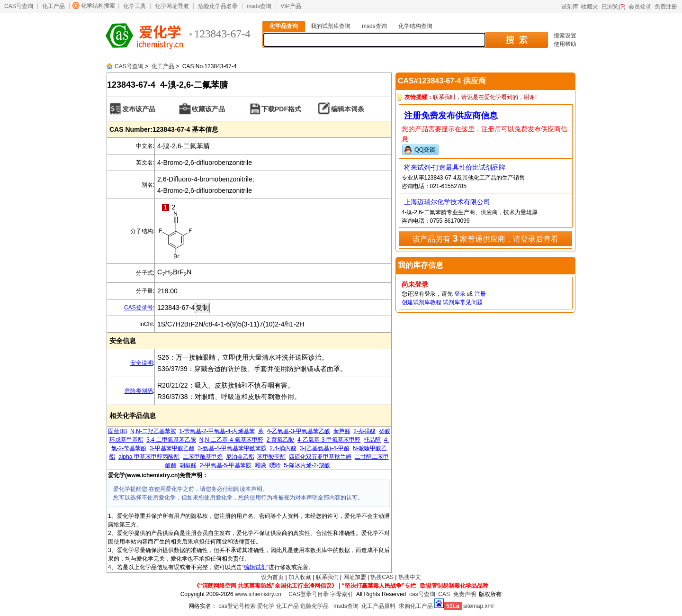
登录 (460, 294)
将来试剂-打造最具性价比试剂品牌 (455, 167)
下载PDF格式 (281, 109)
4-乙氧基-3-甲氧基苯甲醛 (329, 440)
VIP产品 (291, 6)
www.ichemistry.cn (258, 594)
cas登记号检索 (237, 606)
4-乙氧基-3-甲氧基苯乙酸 (299, 431)
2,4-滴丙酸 (283, 448)
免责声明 (465, 594)
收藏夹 (590, 7)
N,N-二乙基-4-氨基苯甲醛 (231, 440)
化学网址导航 (172, 6)
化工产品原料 (378, 606)
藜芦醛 (342, 431)
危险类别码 (139, 391)
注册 (480, 294)
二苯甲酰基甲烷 (203, 457)
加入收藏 (300, 577)
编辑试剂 (255, 567)
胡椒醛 (188, 465)
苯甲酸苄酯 (271, 457)
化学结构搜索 (98, 6)
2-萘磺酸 (364, 431)
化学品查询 (284, 26)
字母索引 (341, 594)
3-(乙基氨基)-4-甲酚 (325, 448)
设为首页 (272, 577)
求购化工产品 (416, 606)
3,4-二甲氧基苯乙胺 (171, 440)
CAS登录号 (139, 308)
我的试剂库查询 (331, 26)
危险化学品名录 (218, 6)
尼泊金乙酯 (240, 457)
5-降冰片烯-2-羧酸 (307, 465)
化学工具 (135, 6)
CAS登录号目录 (309, 594)
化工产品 (54, 6)
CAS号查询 (19, 6)
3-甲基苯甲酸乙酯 (172, 448)
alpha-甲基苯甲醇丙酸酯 (149, 457)
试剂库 (570, 7)
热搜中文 (410, 577)
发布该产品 (139, 109)
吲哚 (260, 465)
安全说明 (142, 363)
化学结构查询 (415, 26)
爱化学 (266, 606)
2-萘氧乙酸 (281, 440)
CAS (444, 594)
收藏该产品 (208, 109)
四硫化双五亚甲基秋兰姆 (320, 457)
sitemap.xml (478, 606)
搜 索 (516, 40)
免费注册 (666, 7)
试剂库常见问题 (463, 302)
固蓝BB (117, 431)
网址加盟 (355, 577)
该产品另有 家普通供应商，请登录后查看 (485, 238)
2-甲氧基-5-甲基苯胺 (226, 465)
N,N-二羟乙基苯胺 (153, 431)
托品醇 (372, 440)
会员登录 (640, 7)
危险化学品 (314, 606)
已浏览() (614, 7)
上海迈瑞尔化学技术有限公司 (447, 202)
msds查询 (259, 6)
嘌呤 (275, 465)
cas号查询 (422, 594)
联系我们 (327, 577)
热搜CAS (382, 577)
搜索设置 (565, 36)
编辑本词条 (348, 109)
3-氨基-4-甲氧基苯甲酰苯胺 (232, 448)
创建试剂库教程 (422, 302)
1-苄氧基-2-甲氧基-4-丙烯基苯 (217, 431)
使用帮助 (565, 44)
